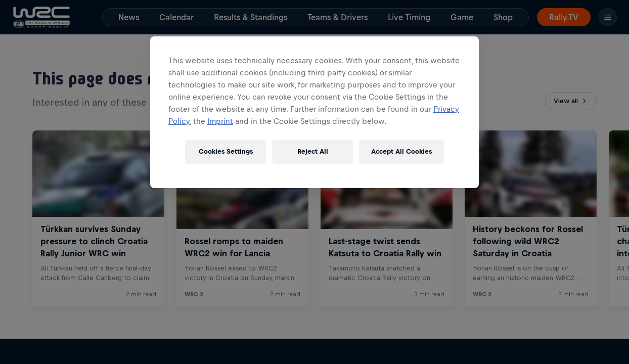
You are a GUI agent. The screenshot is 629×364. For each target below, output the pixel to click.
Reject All (313, 151)
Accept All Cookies (401, 151)
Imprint (220, 121)
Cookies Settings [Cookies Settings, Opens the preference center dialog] (226, 151)
